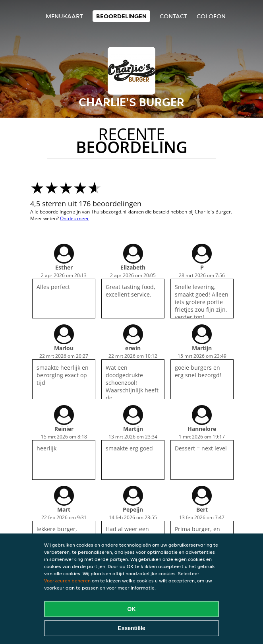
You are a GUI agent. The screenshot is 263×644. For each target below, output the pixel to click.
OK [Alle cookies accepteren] (132, 609)
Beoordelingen (121, 16)
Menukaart (64, 16)
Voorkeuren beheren (67, 581)
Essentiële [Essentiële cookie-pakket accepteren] (131, 628)
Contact (173, 16)
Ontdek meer (74, 218)
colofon (211, 16)
